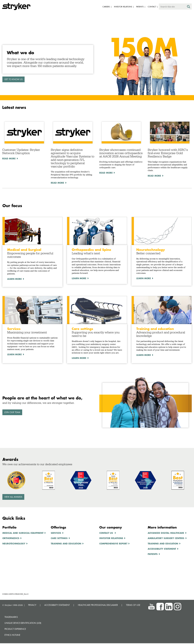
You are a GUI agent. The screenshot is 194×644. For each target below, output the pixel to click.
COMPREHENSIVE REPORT (113, 544)
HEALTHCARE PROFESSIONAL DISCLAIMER (98, 605)
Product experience (15, 629)
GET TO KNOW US (13, 79)
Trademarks (11, 617)
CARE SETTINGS (59, 538)
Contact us (107, 533)
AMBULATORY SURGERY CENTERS (166, 538)
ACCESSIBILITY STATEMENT (57, 605)
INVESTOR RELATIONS (111, 538)
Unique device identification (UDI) (23, 623)
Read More (9, 158)
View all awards (13, 497)
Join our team (12, 412)
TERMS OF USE (133, 605)
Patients (153, 554)
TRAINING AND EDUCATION (66, 544)
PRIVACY (32, 605)
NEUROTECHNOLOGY (14, 544)
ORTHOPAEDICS (11, 538)
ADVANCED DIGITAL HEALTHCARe (166, 533)
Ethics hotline (12, 635)
